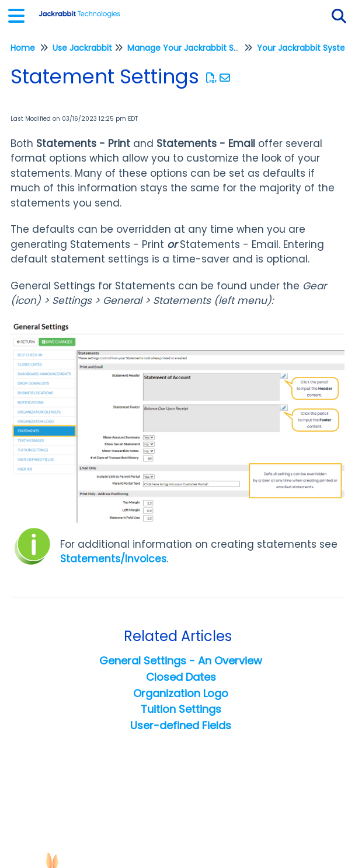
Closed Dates (181, 677)
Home (23, 48)
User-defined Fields (181, 725)
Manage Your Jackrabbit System (194, 48)
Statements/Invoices (113, 559)
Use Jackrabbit (82, 48)
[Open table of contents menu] (20, 14)
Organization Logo (181, 693)
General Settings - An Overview (181, 661)
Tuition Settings (181, 709)
